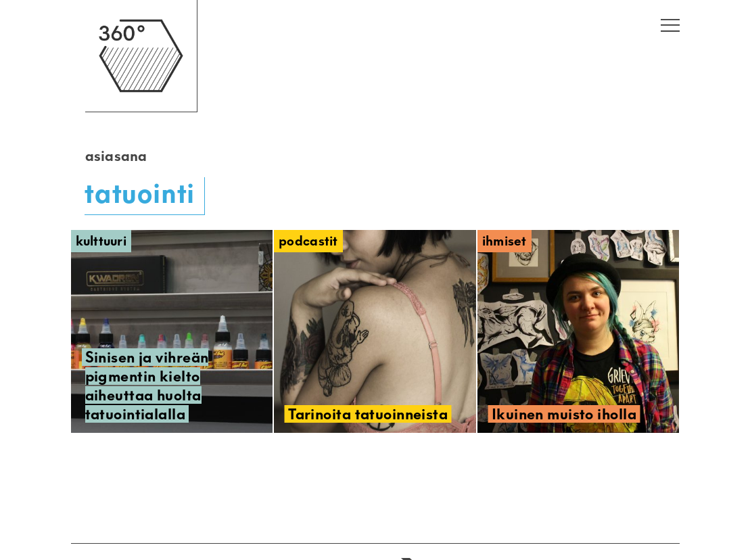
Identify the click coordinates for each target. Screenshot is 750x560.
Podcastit (308, 241)
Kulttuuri (101, 241)
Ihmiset (505, 241)
